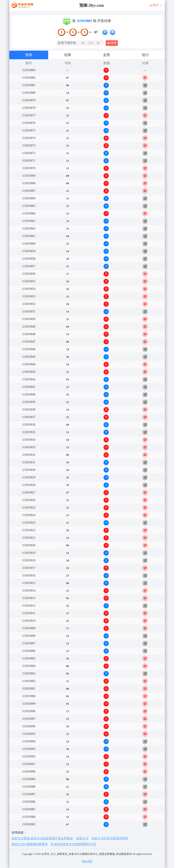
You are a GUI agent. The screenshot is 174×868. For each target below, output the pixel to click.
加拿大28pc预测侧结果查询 (30, 844)
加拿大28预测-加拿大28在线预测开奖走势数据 (42, 838)
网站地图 (87, 861)
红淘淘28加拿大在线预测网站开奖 (73, 844)
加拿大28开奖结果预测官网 (110, 838)
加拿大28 (82, 838)
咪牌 (112, 43)
